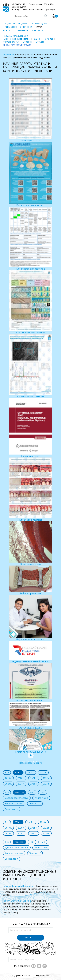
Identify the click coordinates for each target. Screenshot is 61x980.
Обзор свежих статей (31, 543)
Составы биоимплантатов (31, 366)
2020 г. (21, 778)
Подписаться (31, 938)
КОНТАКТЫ (38, 31)
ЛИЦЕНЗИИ (26, 27)
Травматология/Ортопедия (17, 45)
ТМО (43, 792)
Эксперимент (12, 809)
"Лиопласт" (35, 803)
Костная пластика (14, 803)
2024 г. (21, 784)
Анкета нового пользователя (31, 302)
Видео (37, 39)
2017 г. (31, 772)
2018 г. (43, 772)
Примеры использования (16, 36)
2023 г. (8, 784)
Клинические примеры (31, 489)
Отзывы (40, 42)
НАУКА (39, 27)
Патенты (48, 39)
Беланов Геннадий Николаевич (19, 886)
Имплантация (41, 798)
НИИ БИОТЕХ (10, 27)
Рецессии (19, 792)
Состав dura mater (31, 428)
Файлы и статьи (11, 42)
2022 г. (46, 778)
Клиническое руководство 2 (31, 238)
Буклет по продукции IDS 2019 (31, 741)
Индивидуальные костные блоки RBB (31, 652)
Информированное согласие (31, 618)
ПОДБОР (23, 23)
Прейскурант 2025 (31, 110)
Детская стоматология (17, 798)
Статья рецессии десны (31, 716)
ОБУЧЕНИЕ (23, 31)
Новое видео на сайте (31, 761)
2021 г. (34, 778)
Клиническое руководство (16, 39)
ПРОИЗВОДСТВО (40, 23)
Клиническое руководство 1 (31, 174)
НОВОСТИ (8, 31)
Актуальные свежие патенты (31, 682)
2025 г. (34, 784)
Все (7, 772)
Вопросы (27, 42)
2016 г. (18, 772)
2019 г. (8, 778)
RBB (32, 792)
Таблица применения (31, 580)
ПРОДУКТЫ (9, 23)
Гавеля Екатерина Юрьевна (17, 901)
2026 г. (46, 784)
